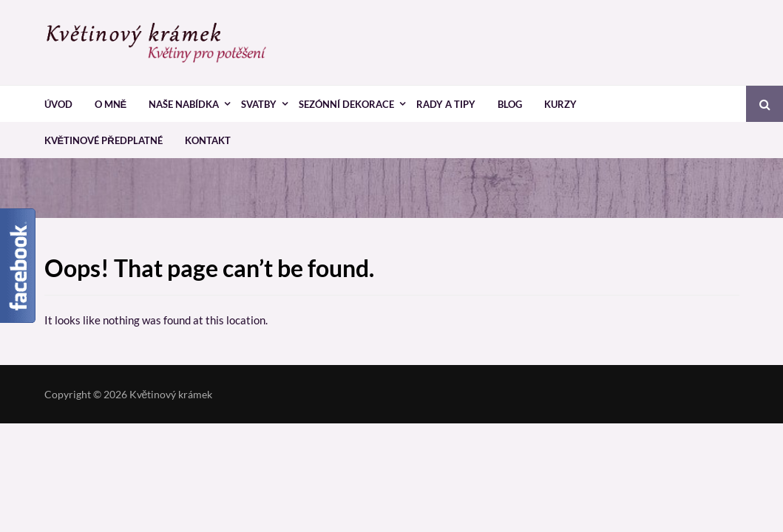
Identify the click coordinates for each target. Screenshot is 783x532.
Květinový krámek (171, 394)
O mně (111, 104)
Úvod (58, 104)
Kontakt (208, 140)
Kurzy (560, 104)
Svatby (259, 104)
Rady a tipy (446, 104)
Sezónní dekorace (346, 104)
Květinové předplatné (104, 140)
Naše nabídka (184, 104)
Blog (510, 104)
